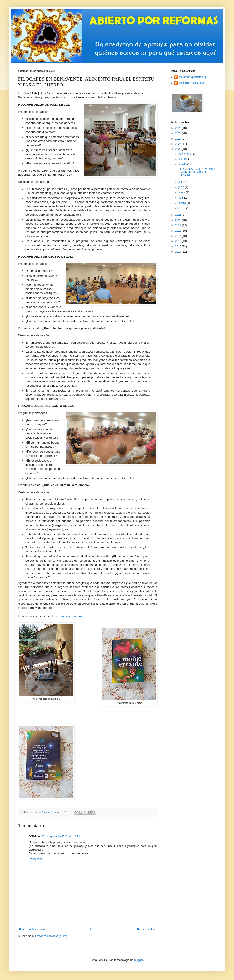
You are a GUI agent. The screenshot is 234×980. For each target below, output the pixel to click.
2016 (179, 241)
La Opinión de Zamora (67, 616)
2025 (179, 133)
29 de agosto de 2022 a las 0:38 (60, 837)
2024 (179, 139)
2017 (179, 236)
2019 (179, 225)
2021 (179, 215)
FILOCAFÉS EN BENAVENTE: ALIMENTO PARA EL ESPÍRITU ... (196, 172)
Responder (35, 859)
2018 (179, 231)
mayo (182, 192)
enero (182, 208)
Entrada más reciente (32, 930)
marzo (183, 203)
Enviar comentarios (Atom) (51, 936)
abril (181, 198)
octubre (183, 159)
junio (182, 187)
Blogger (138, 960)
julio (181, 182)
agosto (183, 164)
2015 (179, 247)
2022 (179, 149)
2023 (179, 144)
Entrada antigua (147, 930)
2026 (179, 128)
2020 (179, 220)
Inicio (91, 930)
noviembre (185, 154)
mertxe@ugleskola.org (192, 77)
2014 (179, 252)
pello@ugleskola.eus (191, 83)
